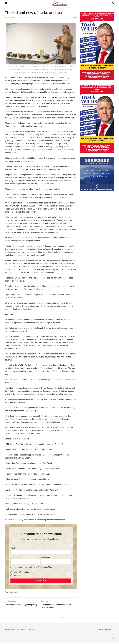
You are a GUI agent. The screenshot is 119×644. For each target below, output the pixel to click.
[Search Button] (113, 3)
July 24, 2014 (9, 18)
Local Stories (21, 18)
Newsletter (17, 575)
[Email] (41, 552)
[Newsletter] (11, 575)
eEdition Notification (21, 572)
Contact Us (31, 630)
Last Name (46, 558)
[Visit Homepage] (59, 3)
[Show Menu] (6, 3)
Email (13, 548)
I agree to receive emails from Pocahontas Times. (33, 567)
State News (21, 630)
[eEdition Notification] (11, 572)
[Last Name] (56, 562)
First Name (15, 558)
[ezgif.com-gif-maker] (97, 174)
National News (10, 630)
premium (13, 592)
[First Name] (25, 562)
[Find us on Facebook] (114, 639)
